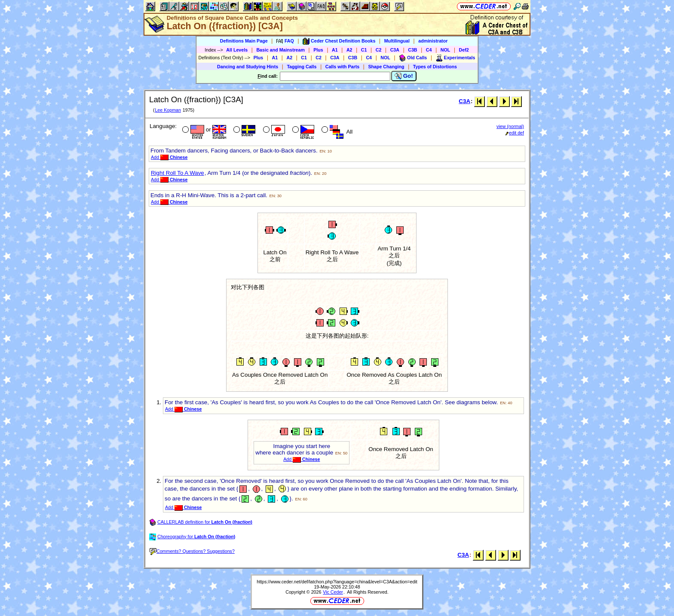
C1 (364, 50)
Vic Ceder (333, 592)
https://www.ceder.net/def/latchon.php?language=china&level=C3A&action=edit (337, 582)
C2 (379, 50)
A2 (349, 50)
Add (169, 157)
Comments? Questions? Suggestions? (192, 551)
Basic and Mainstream (280, 50)
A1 (335, 50)
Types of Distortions (435, 67)
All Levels (237, 50)
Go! (404, 76)
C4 (429, 50)
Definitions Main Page (244, 41)
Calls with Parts (342, 67)
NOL (446, 50)
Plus (318, 50)
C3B (412, 50)
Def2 (464, 50)
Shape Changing (386, 67)
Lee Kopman (168, 110)
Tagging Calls (302, 67)
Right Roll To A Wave (178, 173)
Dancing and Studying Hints (248, 67)
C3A (395, 50)
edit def (515, 133)
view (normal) (510, 126)
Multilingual (397, 41)
